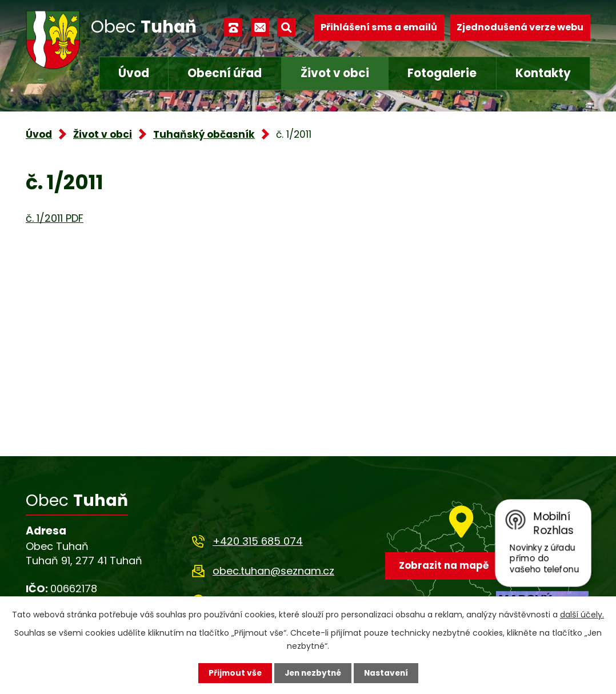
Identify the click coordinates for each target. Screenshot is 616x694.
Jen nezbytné (312, 673)
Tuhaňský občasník (204, 134)
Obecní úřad (225, 73)
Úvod (134, 73)
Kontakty (543, 73)
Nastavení (388, 673)
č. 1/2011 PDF (55, 218)
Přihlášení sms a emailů (379, 27)
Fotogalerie (442, 73)
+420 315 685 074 (258, 541)
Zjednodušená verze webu (520, 27)
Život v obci (335, 73)
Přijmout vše (232, 673)
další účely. (582, 614)
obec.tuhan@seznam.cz (273, 571)
